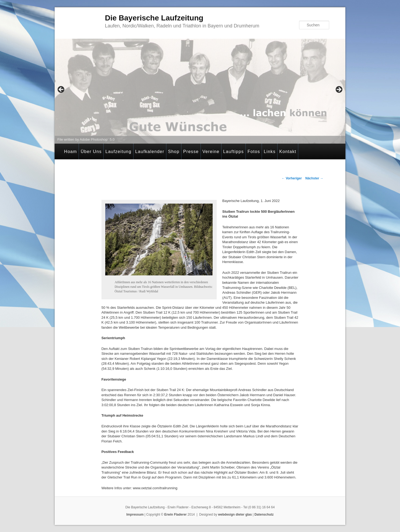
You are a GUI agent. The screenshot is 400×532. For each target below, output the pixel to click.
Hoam (71, 152)
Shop (174, 152)
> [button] (339, 90)
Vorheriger (292, 178)
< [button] (61, 90)
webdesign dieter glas (235, 515)
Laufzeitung (118, 152)
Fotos (254, 152)
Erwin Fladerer (175, 515)
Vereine (211, 152)
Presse (191, 152)
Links (270, 152)
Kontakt (288, 152)
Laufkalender (150, 152)
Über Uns (91, 152)
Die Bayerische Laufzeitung (154, 18)
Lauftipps (234, 152)
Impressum (135, 515)
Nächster (314, 178)
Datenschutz (264, 515)
